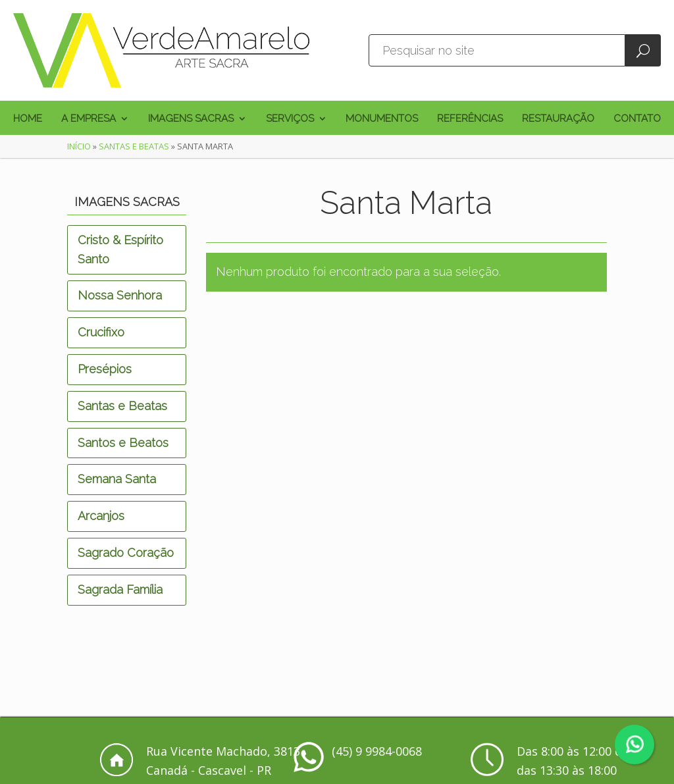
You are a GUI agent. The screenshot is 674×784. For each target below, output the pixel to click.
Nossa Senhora (120, 295)
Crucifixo (101, 332)
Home (28, 119)
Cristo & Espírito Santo (120, 249)
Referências (470, 119)
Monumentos (382, 119)
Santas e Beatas (134, 146)
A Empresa (89, 119)
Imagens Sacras (191, 119)
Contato (637, 119)
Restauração (558, 119)
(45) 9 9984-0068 (377, 751)
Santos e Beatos (123, 443)
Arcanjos (101, 516)
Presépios (105, 369)
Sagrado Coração (126, 553)
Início (79, 146)
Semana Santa (117, 479)
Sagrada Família (120, 589)
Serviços (290, 119)
